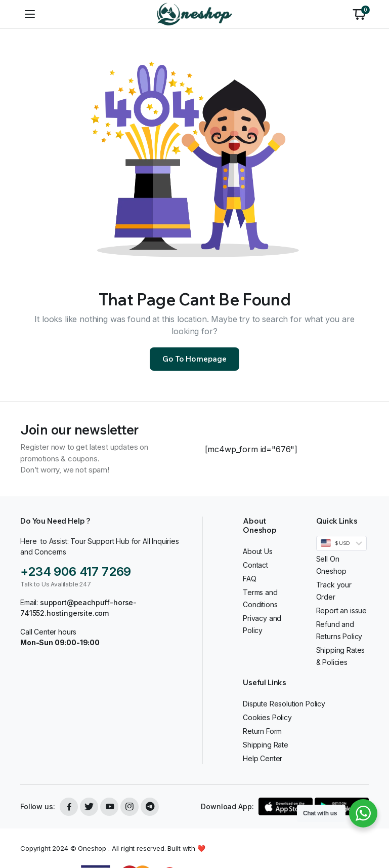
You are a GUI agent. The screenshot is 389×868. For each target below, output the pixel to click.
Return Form (262, 731)
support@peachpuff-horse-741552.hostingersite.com (78, 608)
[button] (359, 14)
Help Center (263, 758)
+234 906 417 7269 (76, 571)
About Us (258, 551)
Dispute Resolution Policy (284, 704)
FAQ (250, 579)
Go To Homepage (194, 359)
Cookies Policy (267, 717)
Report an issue (342, 610)
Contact (255, 565)
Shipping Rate (266, 745)
